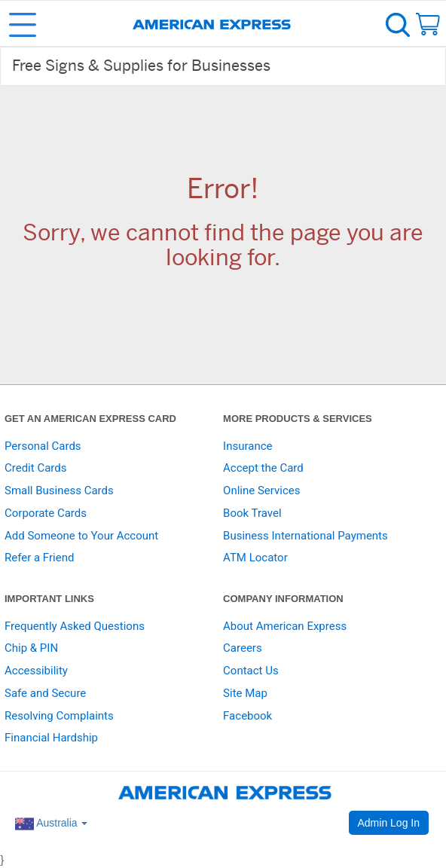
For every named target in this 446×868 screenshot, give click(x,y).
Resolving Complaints (59, 716)
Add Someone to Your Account (81, 536)
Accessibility (36, 671)
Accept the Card (263, 468)
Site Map (245, 693)
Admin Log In (389, 823)
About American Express (285, 626)
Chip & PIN (31, 648)
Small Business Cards (59, 491)
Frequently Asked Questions (75, 626)
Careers (243, 648)
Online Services (261, 491)
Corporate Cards (46, 513)
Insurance (247, 446)
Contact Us (251, 671)
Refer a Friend (39, 558)
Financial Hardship (51, 738)
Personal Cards (43, 446)
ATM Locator (255, 558)
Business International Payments (305, 536)
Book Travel (252, 513)
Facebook (247, 716)
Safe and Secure (45, 693)
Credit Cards (35, 468)
